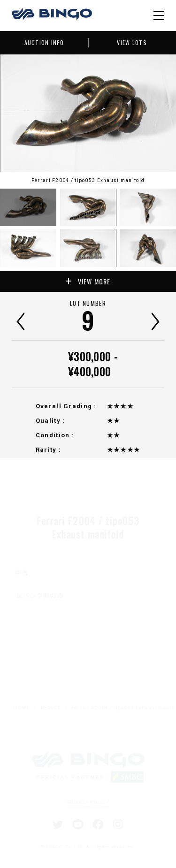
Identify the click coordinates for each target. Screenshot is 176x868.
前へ (21, 321)
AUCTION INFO (44, 42)
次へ (155, 321)
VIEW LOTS (132, 42)
